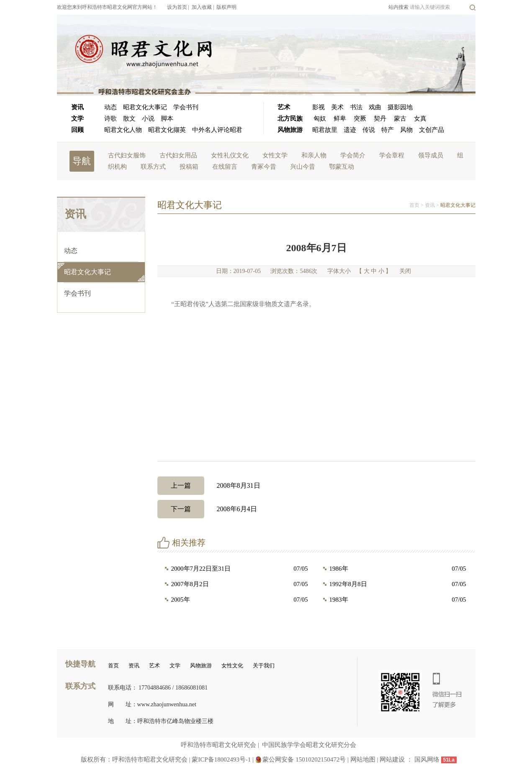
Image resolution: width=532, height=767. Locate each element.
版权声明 (226, 7)
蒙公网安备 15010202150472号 (304, 759)
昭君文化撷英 (167, 130)
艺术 (284, 107)
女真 (420, 118)
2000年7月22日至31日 (201, 569)
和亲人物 (314, 155)
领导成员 (431, 155)
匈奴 (320, 118)
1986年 (339, 569)
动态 (111, 107)
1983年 (339, 600)
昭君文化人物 (123, 130)
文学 (77, 118)
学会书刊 (186, 107)
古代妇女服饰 (127, 155)
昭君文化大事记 (145, 107)
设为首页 (177, 7)
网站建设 (392, 759)
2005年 (181, 600)
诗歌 (111, 118)
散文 (129, 118)
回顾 (77, 130)
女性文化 (232, 665)
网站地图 (364, 759)
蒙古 (400, 118)
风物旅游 (290, 130)
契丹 (380, 118)
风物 (406, 130)
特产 (388, 130)
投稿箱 (189, 167)
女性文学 (275, 155)
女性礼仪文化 (230, 155)
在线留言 (225, 167)
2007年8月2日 (190, 584)
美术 (337, 107)
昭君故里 (325, 130)
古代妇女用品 (178, 155)
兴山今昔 (303, 167)
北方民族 (290, 118)
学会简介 (353, 155)
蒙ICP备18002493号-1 (221, 759)
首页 (414, 205)
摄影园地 (400, 107)
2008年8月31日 (209, 486)
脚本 (167, 118)
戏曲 (375, 107)
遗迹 (350, 130)
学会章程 (392, 155)
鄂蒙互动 (342, 167)
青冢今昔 (264, 167)
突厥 (360, 118)
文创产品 (432, 130)
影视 (319, 107)
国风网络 (427, 759)
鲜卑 (340, 118)
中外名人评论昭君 (217, 130)
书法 (356, 107)
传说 (369, 130)
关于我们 (264, 665)
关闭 (405, 271)
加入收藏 (202, 7)
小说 (148, 118)
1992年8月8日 (348, 584)
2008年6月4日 (207, 509)
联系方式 (153, 167)
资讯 (77, 107)
